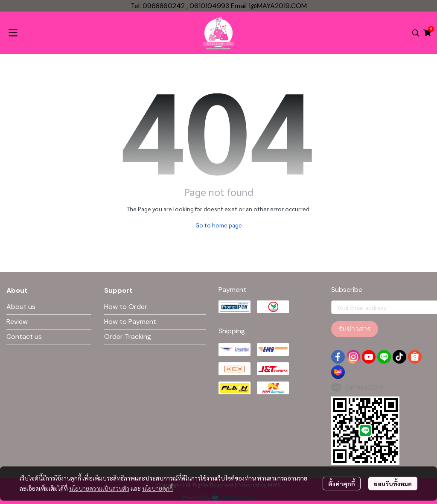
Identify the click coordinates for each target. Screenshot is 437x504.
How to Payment (130, 322)
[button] (416, 33)
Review (17, 322)
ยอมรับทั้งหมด (393, 484)
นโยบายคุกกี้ (157, 488)
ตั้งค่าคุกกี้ (342, 484)
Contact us (24, 336)
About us (21, 307)
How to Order (126, 307)
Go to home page (219, 225)
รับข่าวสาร (355, 329)
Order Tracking (128, 336)
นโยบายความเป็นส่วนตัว (99, 488)
